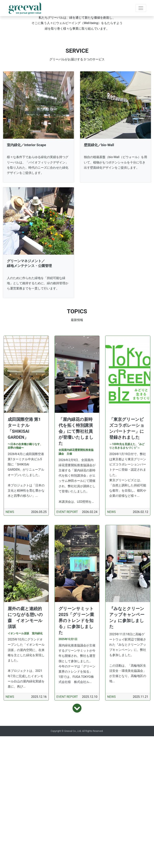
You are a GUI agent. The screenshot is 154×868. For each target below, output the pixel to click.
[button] (12, 66)
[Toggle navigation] (141, 8)
